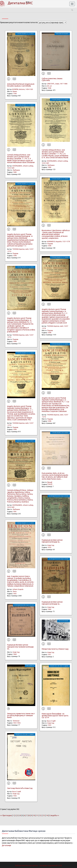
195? (49, 654)
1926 (15, 796)
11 (37, 815)
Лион (15, 591)
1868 (15, 654)
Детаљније (6, 845)
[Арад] (50, 482)
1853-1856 (17, 723)
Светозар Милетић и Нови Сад (20, 788)
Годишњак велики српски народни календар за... (52, 541)
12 (40, 815)
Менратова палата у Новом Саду (55, 649)
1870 (49, 547)
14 (47, 815)
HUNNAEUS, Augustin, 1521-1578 (58, 241)
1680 (15, 172)
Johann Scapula (18, 589)
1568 (15, 94)
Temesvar (16, 721)
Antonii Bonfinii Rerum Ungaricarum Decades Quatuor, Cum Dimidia (21, 85)
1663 (15, 594)
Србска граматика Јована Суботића (52, 79)
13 (44, 815)
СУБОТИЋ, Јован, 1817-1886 (57, 84)
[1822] (50, 484)
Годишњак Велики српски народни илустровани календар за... (20, 647)
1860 (49, 609)
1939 (49, 725)
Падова (15, 253)
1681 (15, 512)
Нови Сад (16, 652)
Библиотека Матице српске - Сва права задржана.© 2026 (39, 866)
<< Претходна (6, 815)
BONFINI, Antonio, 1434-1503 (23, 89)
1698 (15, 256)
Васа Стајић (17, 792)
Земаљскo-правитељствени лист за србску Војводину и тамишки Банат (21, 716)
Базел (15, 91)
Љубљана (16, 170)
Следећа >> (54, 815)
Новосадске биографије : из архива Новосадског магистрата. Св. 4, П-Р (55, 716)
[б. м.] (49, 86)
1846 (49, 88)
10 (34, 815)
